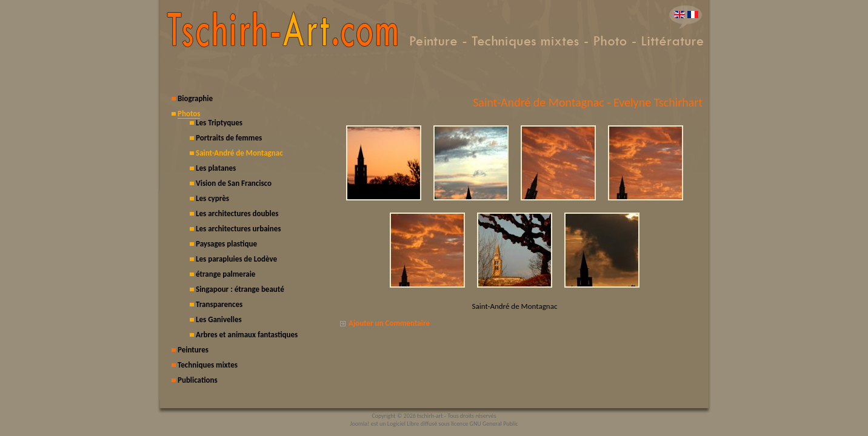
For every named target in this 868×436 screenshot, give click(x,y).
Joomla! (359, 424)
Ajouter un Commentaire (389, 323)
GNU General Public (494, 424)
